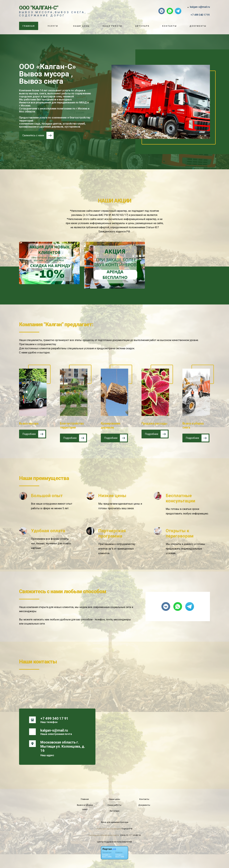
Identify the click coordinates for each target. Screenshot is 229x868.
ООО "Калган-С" (39, 8)
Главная (29, 26)
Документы (198, 26)
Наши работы (113, 26)
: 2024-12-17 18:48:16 (130, 835)
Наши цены (81, 26)
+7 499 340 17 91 (200, 15)
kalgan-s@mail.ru (200, 7)
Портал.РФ (127, 829)
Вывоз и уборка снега (85, 807)
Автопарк (142, 26)
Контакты (169, 26)
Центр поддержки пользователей (114, 842)
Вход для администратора (115, 822)
